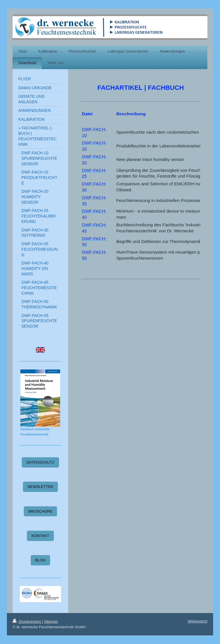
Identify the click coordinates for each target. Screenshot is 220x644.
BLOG (41, 560)
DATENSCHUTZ (40, 462)
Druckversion (27, 621)
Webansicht (198, 621)
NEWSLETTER (40, 487)
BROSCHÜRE (40, 511)
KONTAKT (40, 536)
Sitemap (51, 621)
